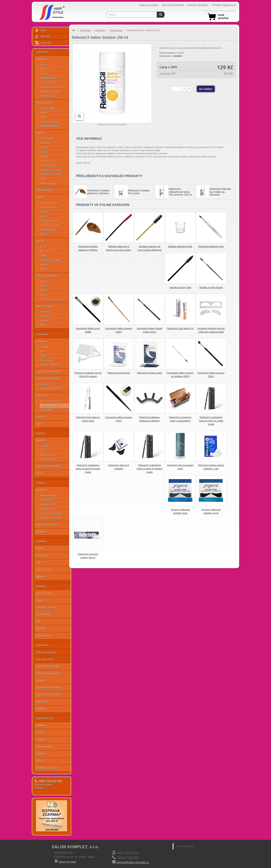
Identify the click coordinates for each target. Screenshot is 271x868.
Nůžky (40, 761)
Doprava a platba (149, 5)
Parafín (41, 417)
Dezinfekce (43, 645)
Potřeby (41, 133)
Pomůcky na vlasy (50, 166)
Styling (44, 291)
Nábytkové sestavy (50, 92)
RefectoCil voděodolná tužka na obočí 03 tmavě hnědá (88, 469)
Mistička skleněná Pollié (180, 246)
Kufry (39, 424)
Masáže (41, 433)
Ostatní (44, 113)
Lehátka (44, 347)
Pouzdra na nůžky (49, 126)
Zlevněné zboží (45, 659)
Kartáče (44, 157)
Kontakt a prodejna (198, 5)
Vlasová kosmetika (47, 276)
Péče (39, 622)
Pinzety (44, 384)
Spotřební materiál (47, 525)
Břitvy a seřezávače (50, 122)
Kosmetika (42, 334)
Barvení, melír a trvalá (51, 170)
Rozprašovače (48, 161)
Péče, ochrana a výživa (52, 300)
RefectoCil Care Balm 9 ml (180, 328)
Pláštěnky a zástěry (50, 226)
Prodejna (39, 788)
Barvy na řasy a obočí (51, 401)
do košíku (206, 89)
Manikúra (42, 541)
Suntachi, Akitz (48, 108)
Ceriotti (41, 241)
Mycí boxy (46, 69)
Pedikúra (41, 483)
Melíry (43, 325)
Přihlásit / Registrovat (224, 5)
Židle (43, 352)
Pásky (40, 600)
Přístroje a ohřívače (50, 365)
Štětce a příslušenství (51, 389)
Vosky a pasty (45, 593)
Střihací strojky (48, 96)
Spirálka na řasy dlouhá (211, 287)
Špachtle (41, 629)
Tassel (44, 286)
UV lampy (42, 555)
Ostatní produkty (49, 184)
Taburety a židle (48, 505)
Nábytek (41, 440)
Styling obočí (47, 410)
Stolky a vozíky (48, 83)
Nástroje (41, 532)
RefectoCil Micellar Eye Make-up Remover (220, 192)
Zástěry (44, 148)
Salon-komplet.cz (185, 846)
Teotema (45, 282)
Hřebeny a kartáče (50, 221)
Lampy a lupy (47, 361)
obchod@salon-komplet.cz (133, 862)
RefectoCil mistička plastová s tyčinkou (98, 192)
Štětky (44, 179)
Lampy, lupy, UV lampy (52, 514)
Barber (40, 197)
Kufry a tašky (47, 139)
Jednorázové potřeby (51, 175)
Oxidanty (45, 316)
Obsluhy (45, 265)
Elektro (41, 733)
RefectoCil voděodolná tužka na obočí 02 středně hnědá (149, 469)
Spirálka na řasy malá (180, 287)
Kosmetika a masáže (48, 695)
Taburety (45, 74)
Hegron (44, 295)
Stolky (43, 256)
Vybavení (42, 59)
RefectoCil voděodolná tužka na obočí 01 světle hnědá (211, 421)
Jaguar (44, 117)
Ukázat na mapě (67, 862)
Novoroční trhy (45, 718)
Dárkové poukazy (46, 652)
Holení (44, 235)
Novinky (42, 37)
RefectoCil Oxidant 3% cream (139, 192)
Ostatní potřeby (48, 230)
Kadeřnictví (43, 52)
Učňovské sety (45, 190)
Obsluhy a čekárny (50, 78)
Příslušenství (47, 406)
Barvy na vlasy (45, 306)
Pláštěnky (45, 143)
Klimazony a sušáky (50, 260)
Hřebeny (45, 152)
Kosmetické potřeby (48, 379)
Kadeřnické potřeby (48, 666)
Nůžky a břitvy (45, 103)
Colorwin (45, 321)
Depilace (41, 586)
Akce (41, 30)
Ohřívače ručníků (49, 460)
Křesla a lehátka (48, 496)
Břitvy (43, 217)
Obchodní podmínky (173, 5)
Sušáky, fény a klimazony (53, 87)
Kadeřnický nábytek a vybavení (49, 677)
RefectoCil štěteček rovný (211, 246)
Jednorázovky (45, 747)
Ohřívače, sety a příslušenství (46, 611)
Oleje (39, 473)
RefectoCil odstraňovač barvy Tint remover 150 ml (180, 192)
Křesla (44, 65)
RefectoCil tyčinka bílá (119, 373)
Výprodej (43, 43)
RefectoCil (42, 396)
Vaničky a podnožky (50, 518)
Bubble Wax (43, 636)
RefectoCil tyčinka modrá (150, 373)
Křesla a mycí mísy (50, 203)
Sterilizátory (46, 500)
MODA (44, 269)
